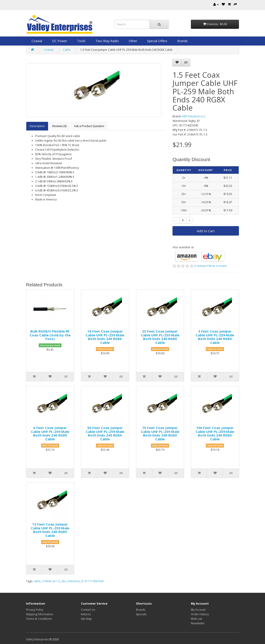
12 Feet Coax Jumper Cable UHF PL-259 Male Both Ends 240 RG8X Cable (50, 530)
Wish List (196, 619)
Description (37, 126)
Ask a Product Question (89, 126)
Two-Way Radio (107, 41)
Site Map (86, 619)
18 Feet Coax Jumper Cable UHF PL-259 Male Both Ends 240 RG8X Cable (105, 337)
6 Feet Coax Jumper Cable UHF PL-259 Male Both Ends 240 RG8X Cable (50, 433)
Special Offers (157, 41)
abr (64, 581)
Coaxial (36, 41)
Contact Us (88, 610)
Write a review (217, 266)
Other (132, 41)
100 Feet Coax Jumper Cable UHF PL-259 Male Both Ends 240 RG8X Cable (215, 433)
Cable (67, 50)
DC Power (59, 41)
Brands (182, 41)
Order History (200, 614)
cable (37, 581)
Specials (141, 614)
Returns (86, 614)
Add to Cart (206, 231)
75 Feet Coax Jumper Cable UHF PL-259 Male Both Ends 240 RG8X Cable (160, 433)
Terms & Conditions (39, 619)
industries (74, 581)
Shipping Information (40, 614)
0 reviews (200, 266)
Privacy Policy (35, 610)
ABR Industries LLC (194, 116)
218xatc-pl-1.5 (51, 581)
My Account (198, 610)
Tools (81, 41)
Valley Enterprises (37, 639)
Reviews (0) (59, 126)
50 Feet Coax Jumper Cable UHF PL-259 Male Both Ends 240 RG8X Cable (105, 433)
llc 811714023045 (93, 581)
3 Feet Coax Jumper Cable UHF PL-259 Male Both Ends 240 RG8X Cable (215, 337)
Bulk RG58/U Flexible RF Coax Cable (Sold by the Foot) (50, 335)
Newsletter (198, 623)
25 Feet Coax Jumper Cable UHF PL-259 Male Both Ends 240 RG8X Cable (160, 337)
